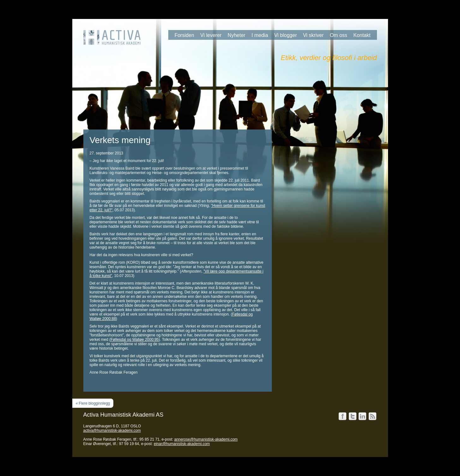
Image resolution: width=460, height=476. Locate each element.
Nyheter (236, 35)
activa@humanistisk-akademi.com (112, 431)
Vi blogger (285, 35)
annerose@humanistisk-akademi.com (206, 439)
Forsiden (184, 35)
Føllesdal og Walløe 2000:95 (134, 340)
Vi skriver (314, 35)
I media (260, 35)
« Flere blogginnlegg (93, 403)
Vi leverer (211, 35)
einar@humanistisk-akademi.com (182, 444)
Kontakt (362, 35)
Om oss (339, 35)
